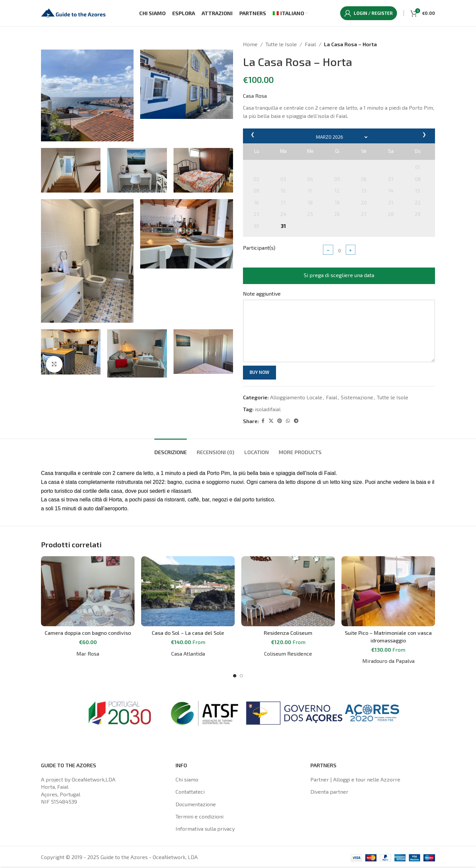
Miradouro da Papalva (388, 661)
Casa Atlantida (188, 653)
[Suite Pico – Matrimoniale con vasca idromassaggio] (388, 591)
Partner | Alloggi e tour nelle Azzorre (355, 779)
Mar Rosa (88, 653)
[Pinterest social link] (280, 421)
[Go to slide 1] (235, 676)
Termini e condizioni (199, 816)
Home (250, 44)
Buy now (259, 372)
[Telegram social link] (296, 421)
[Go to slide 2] (241, 676)
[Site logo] (74, 12)
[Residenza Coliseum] (288, 591)
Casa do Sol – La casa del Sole (188, 633)
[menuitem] (290, 13)
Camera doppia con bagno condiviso (88, 633)
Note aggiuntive (262, 293)
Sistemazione (357, 397)
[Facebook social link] (263, 421)
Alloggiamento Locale (296, 397)
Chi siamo (187, 779)
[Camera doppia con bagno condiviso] (88, 591)
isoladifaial (268, 409)
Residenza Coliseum (288, 633)
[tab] (171, 449)
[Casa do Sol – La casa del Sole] (188, 591)
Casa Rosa (255, 96)
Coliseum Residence (288, 653)
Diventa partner (329, 792)
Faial (310, 44)
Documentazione (196, 804)
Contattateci (190, 792)
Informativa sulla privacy (205, 829)
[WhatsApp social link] (288, 421)
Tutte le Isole (281, 44)
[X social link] (271, 421)
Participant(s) (259, 248)
